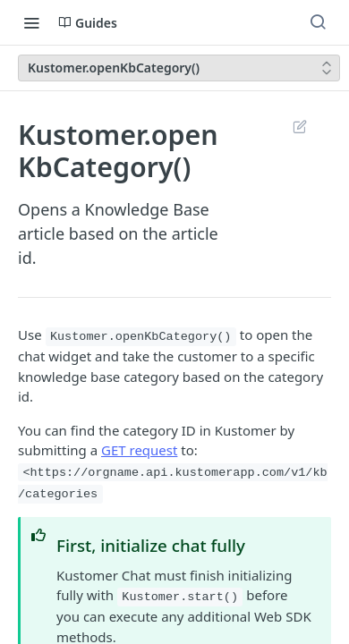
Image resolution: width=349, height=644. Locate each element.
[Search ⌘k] (318, 22)
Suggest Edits (299, 126)
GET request (139, 450)
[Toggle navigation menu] (31, 22)
